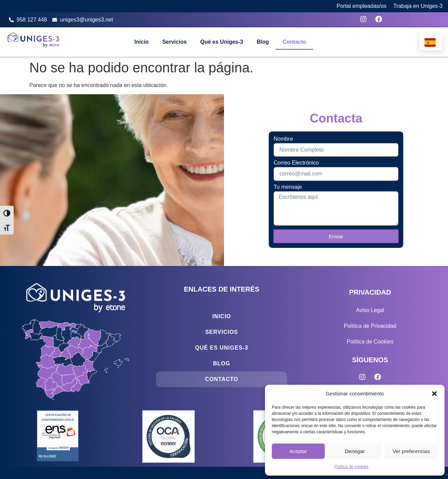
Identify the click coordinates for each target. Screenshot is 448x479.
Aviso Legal (370, 310)
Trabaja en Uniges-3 (418, 6)
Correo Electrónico (296, 163)
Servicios (174, 42)
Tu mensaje (288, 187)
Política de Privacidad (370, 326)
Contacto (294, 42)
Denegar (355, 451)
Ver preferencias (411, 451)
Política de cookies (351, 467)
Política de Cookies (370, 342)
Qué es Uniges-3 (222, 42)
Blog (263, 42)
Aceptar (298, 451)
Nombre (283, 139)
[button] (434, 394)
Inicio (142, 42)
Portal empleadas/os (362, 6)
